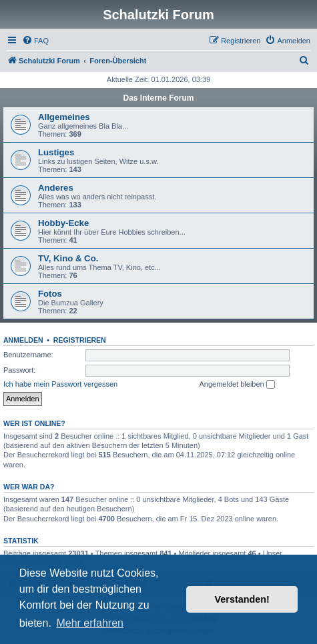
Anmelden (23, 340)
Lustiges (56, 152)
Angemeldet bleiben (237, 385)
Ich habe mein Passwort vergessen (60, 384)
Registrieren (80, 340)
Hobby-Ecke (63, 223)
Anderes (56, 188)
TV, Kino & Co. (68, 258)
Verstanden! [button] (242, 599)
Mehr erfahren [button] (90, 623)
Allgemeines (64, 117)
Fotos (50, 294)
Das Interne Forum (158, 98)
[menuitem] (35, 41)
